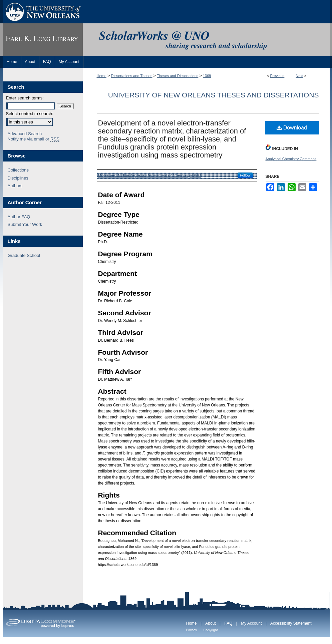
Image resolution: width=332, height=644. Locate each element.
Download (292, 128)
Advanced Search (25, 134)
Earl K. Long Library (43, 40)
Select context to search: (30, 114)
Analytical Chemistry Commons (291, 159)
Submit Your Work (25, 224)
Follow (245, 175)
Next (299, 76)
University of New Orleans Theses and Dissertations (214, 95)
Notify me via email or (34, 139)
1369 (207, 76)
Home (102, 76)
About (210, 623)
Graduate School (24, 255)
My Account (251, 623)
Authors (15, 186)
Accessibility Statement (291, 623)
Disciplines (18, 178)
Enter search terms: (25, 98)
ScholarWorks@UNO (206, 40)
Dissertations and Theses (132, 76)
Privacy (192, 630)
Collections (18, 170)
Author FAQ (19, 217)
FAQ (228, 623)
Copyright (211, 630)
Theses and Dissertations (178, 76)
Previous (277, 76)
